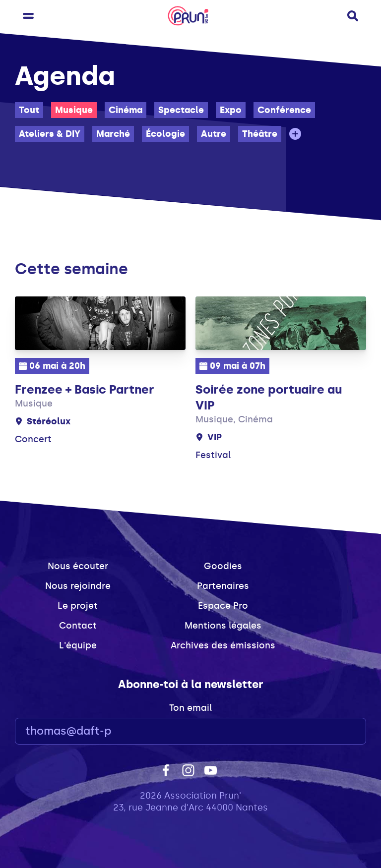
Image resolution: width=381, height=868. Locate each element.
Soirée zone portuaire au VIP (269, 397)
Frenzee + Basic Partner (85, 389)
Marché (113, 134)
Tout (29, 110)
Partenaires (223, 586)
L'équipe (78, 645)
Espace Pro (223, 606)
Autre (214, 134)
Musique (74, 110)
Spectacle (181, 110)
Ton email (190, 708)
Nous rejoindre (78, 586)
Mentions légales (223, 626)
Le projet (78, 606)
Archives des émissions (223, 645)
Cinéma (126, 110)
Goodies (223, 566)
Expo (231, 110)
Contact (78, 626)
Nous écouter (78, 566)
